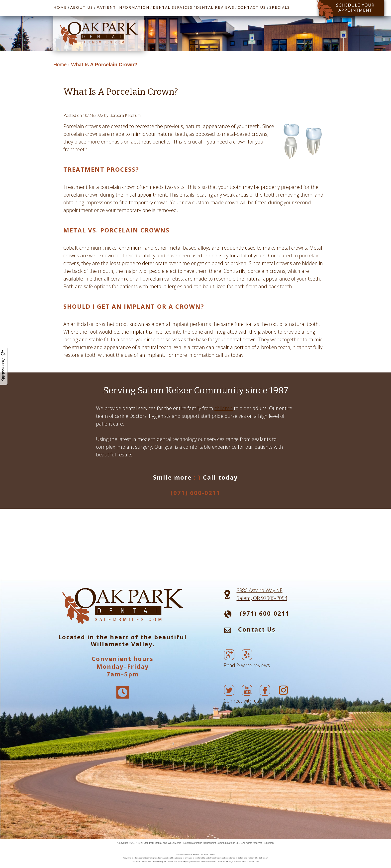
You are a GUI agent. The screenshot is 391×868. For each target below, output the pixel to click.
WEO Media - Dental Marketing (185, 843)
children (224, 408)
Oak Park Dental (153, 843)
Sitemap (269, 843)
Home (60, 7)
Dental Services (173, 7)
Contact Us (252, 7)
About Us (82, 7)
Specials (280, 7)
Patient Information (123, 7)
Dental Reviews (215, 7)
